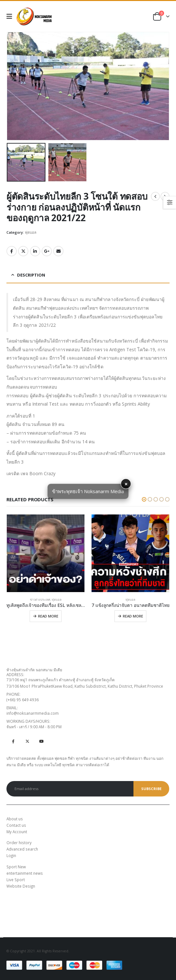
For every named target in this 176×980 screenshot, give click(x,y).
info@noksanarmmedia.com (33, 713)
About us (15, 819)
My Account (17, 832)
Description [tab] (31, 275)
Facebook (12, 251)
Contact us (16, 825)
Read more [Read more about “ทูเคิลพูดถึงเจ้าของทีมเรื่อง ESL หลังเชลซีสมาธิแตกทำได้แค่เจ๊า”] (48, 616)
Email (58, 251)
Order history (19, 843)
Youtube (41, 741)
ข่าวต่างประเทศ (40, 600)
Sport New (16, 867)
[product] (46, 553)
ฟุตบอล (31, 232)
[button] (144, 499)
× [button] (126, 484)
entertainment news (25, 873)
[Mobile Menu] (11, 16)
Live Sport (16, 880)
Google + (47, 251)
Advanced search (22, 849)
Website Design (21, 886)
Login (11, 855)
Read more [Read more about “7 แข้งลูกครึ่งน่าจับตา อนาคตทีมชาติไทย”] (133, 616)
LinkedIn (35, 251)
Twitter (23, 251)
